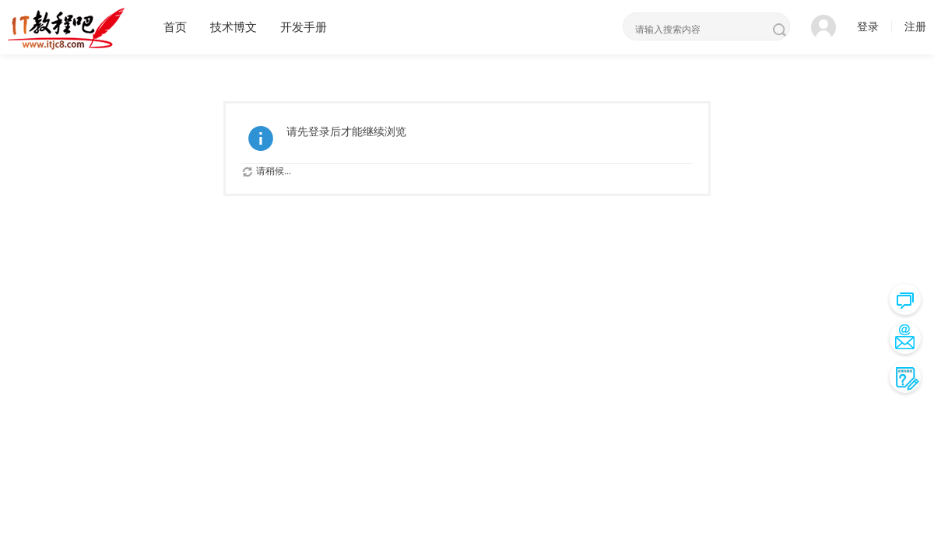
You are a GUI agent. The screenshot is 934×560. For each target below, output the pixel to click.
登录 (868, 27)
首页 (175, 27)
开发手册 (304, 27)
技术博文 (233, 27)
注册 (915, 27)
